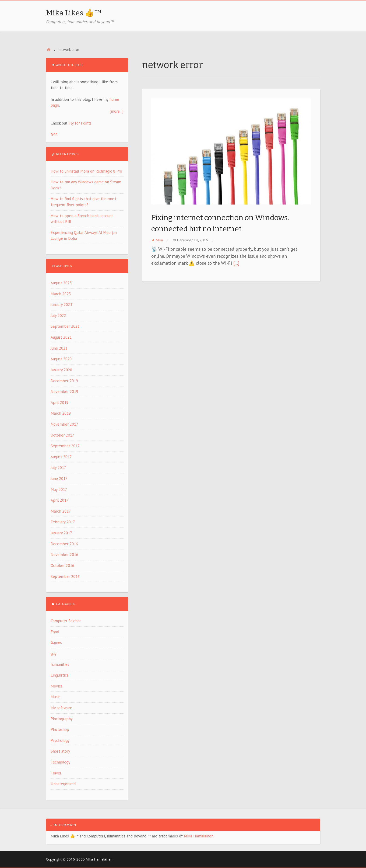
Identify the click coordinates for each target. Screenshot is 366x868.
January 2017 (61, 533)
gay (54, 653)
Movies (57, 686)
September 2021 (65, 326)
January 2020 (61, 370)
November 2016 (64, 555)
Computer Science (66, 621)
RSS (54, 135)
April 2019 (60, 403)
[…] (236, 263)
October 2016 (62, 566)
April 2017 (60, 500)
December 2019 (64, 381)
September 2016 (65, 576)
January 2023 (61, 305)
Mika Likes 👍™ (74, 13)
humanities (60, 664)
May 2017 (59, 490)
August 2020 (61, 359)
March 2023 (61, 294)
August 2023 (61, 283)
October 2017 (62, 435)
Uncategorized (63, 784)
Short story (60, 751)
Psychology (60, 740)
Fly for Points (80, 123)
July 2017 (58, 468)
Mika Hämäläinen (199, 836)
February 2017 (63, 522)
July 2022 (58, 316)
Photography (62, 719)
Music (55, 697)
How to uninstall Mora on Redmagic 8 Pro (86, 171)
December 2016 (64, 544)
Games (56, 642)
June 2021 (59, 348)
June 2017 (59, 479)
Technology (60, 762)
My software (61, 708)
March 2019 (61, 413)
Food (55, 632)
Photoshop (60, 729)
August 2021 (61, 337)
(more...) (117, 111)
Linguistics (60, 675)
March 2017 (61, 511)
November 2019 (64, 392)
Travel (56, 773)
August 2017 (61, 457)
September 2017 (65, 446)
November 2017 (64, 424)
